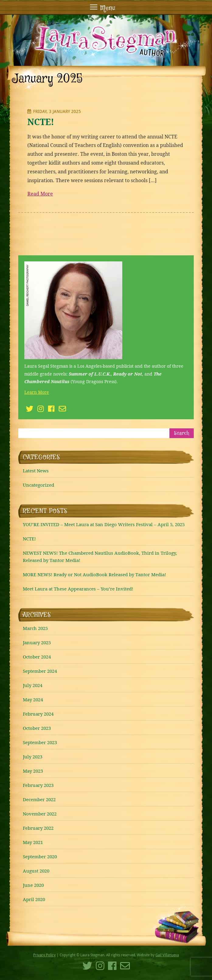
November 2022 (40, 814)
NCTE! (41, 122)
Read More (40, 194)
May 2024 (33, 699)
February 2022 (38, 828)
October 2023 (37, 728)
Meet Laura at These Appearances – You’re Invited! (78, 589)
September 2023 (40, 742)
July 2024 (33, 685)
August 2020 (36, 871)
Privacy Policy (44, 955)
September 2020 (40, 856)
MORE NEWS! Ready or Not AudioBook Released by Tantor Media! (94, 574)
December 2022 (39, 799)
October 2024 (37, 657)
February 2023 (38, 785)
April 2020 (34, 899)
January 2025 (37, 642)
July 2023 (33, 757)
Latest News (36, 471)
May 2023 (33, 771)
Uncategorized (38, 485)
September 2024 (40, 671)
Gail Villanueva (167, 955)
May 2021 (33, 842)
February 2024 (38, 714)
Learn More (37, 392)
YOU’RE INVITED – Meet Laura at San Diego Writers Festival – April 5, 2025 (104, 524)
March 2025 (35, 628)
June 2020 (33, 885)
